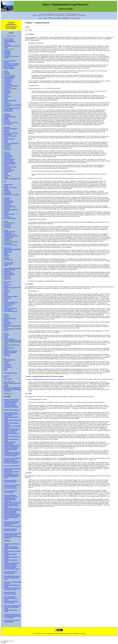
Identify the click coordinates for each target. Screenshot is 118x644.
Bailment (7, 62)
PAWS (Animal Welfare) (11, 288)
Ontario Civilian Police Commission (10, 500)
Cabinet (6, 71)
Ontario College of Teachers (12, 508)
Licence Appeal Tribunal (11, 488)
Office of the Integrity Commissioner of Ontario (11, 496)
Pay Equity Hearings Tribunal (12, 522)
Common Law (8, 80)
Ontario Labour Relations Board (13, 510)
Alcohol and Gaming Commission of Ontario (10, 405)
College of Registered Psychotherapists (10, 443)
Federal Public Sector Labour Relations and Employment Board (12, 578)
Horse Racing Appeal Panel (11, 475)
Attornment (7, 55)
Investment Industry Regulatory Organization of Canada (13, 589)
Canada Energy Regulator (11, 547)
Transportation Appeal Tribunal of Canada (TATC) (12, 617)
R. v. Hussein (30, 287)
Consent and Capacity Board (12, 452)
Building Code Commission (12, 410)
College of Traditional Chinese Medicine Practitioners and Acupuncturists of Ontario (12, 447)
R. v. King (29, 397)
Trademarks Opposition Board (12, 614)
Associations (8, 53)
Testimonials (66, 18)
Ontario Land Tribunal (10, 511)
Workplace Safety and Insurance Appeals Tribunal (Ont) (13, 534)
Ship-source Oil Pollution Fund (12, 606)
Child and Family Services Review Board (11, 415)
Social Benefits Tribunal (11, 529)
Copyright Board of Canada (11, 569)
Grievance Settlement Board (12, 466)
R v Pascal (29, 476)
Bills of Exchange (9, 67)
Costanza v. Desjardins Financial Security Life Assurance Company (44, 379)
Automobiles (8, 56)
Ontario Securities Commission (12, 516)
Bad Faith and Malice (10, 61)
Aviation (6, 58)
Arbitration (7, 50)
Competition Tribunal (10, 567)
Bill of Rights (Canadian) (11, 65)
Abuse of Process (9, 39)
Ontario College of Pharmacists (12, 503)
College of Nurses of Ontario (12, 429)
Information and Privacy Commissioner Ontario (11, 481)
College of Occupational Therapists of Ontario (11, 431)
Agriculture (7, 45)
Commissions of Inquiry (11, 566)
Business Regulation (10, 68)
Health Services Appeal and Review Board (11, 472)
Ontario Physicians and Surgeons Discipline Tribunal (12, 514)
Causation (7, 73)
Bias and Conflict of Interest (12, 64)
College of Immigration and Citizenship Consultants (11, 564)
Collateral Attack (9, 78)
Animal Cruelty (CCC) (10, 46)
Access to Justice (9, 40)
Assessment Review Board (11, 407)
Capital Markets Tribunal (11, 413)
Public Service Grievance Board (13, 526)
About (45, 18)
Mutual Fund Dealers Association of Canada (10, 593)
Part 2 (30, 30)
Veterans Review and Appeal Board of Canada (12, 621)
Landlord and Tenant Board (11, 485)
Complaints (7, 83)
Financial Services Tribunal (11, 461)
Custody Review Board (10, 455)
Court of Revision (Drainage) (12, 454)
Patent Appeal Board (10, 597)
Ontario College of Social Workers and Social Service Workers (11, 505)
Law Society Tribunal (10, 486)
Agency (6, 43)
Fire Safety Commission (11, 463)
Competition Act (9, 81)
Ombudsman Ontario (10, 498)
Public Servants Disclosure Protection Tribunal (11, 602)
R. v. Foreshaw (30, 37)
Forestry (6, 173)
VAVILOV (7, 376)
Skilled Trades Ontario (10, 530)
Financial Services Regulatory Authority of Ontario (12, 459)
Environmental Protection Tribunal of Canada (11, 572)
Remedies (7, 321)
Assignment (7, 52)
